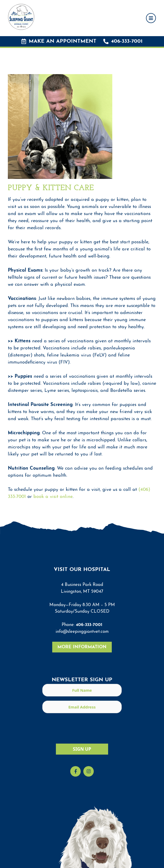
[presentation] (82, 728)
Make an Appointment (59, 41)
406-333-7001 (123, 41)
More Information (82, 647)
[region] (82, 851)
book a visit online (53, 497)
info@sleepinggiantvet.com (82, 632)
